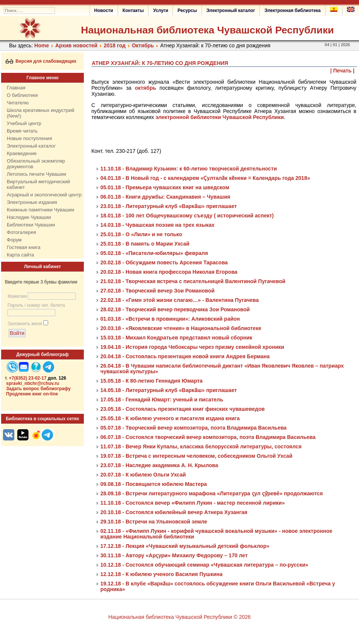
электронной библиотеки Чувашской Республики (220, 117)
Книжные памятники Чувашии (40, 210)
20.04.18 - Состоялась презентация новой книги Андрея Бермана (185, 356)
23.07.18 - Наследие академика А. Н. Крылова (159, 465)
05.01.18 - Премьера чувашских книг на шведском (165, 187)
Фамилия (17, 296)
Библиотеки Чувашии (31, 225)
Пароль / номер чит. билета (36, 305)
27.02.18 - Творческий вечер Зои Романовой (158, 291)
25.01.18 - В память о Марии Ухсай (145, 244)
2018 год (115, 45)
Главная (16, 88)
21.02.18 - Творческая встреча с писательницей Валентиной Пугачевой (193, 281)
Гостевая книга (23, 247)
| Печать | (343, 71)
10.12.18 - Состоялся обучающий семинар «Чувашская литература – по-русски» (204, 565)
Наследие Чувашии (29, 217)
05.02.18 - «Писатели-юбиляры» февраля (154, 253)
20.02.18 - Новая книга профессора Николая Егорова (169, 272)
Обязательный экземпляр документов (36, 164)
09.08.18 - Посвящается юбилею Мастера (154, 484)
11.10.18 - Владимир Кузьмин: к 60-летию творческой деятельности (189, 169)
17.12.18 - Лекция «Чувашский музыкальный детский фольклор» (185, 546)
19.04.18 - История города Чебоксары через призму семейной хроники (192, 347)
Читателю (18, 103)
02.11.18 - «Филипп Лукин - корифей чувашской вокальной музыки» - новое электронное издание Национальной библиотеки (216, 534)
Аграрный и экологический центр (44, 195)
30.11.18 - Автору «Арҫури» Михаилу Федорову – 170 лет (174, 555)
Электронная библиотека (292, 11)
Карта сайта (20, 255)
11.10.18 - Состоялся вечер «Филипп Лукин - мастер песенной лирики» (192, 503)
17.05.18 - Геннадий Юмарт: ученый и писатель (162, 400)
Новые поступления (29, 138)
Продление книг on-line (32, 394)
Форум (14, 240)
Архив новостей (76, 45)
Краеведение (22, 153)
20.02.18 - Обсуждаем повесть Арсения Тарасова (164, 262)
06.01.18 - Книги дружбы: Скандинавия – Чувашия (165, 197)
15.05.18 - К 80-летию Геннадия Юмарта (151, 381)
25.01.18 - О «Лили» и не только (141, 234)
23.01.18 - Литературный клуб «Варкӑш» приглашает (169, 206)
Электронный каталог (231, 11)
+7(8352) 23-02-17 (28, 378)
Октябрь (143, 45)
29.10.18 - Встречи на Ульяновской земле (154, 522)
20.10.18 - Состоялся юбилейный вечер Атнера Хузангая (174, 512)
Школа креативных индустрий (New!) (41, 113)
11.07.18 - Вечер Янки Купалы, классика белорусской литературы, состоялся (201, 446)
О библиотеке (22, 95)
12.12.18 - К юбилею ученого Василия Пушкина (161, 574)
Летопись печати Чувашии (36, 174)
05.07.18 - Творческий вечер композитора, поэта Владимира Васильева (193, 428)
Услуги (161, 11)
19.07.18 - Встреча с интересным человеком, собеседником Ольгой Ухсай (196, 456)
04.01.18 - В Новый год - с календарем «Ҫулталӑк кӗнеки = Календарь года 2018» (205, 178)
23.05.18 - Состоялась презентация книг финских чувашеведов (183, 409)
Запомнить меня (25, 324)
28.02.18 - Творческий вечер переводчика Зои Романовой (175, 309)
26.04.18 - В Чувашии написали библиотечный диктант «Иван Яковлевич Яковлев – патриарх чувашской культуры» (222, 369)
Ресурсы (187, 11)
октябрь (145, 88)
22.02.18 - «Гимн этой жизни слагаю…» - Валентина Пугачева (179, 300)
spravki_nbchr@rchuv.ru (33, 383)
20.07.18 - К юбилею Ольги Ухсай (143, 475)
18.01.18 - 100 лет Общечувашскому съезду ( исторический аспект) (187, 216)
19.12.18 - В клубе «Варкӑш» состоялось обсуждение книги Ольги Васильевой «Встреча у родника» (218, 586)
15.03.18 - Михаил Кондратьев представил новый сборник (176, 338)
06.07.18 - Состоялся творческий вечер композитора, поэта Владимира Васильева (208, 437)
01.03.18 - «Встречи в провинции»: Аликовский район (170, 319)
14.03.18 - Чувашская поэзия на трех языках (158, 225)
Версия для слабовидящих (41, 61)
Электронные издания (32, 202)
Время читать (22, 131)
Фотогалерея (21, 232)
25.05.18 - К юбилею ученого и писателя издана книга (170, 418)
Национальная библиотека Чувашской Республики (207, 30)
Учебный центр (24, 123)
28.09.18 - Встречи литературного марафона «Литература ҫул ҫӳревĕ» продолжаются (212, 493)
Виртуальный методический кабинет (38, 184)
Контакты (133, 11)
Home (42, 45)
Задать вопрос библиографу (38, 389)
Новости (104, 11)
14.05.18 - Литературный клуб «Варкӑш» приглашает (169, 390)
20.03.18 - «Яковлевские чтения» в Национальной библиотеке (181, 328)
